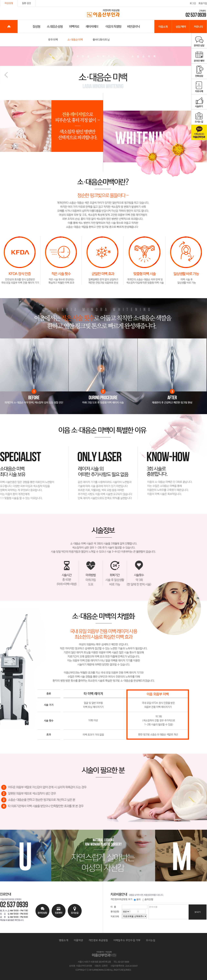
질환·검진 (27, 3)
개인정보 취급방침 (98, 940)
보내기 (198, 912)
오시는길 (151, 940)
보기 (130, 899)
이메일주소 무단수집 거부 (127, 940)
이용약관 (78, 940)
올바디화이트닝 (101, 40)
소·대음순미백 (75, 40)
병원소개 (64, 940)
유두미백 (53, 40)
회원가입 (203, 3)
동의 (137, 899)
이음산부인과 (104, 13)
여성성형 (9, 3)
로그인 (193, 3)
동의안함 (148, 899)
